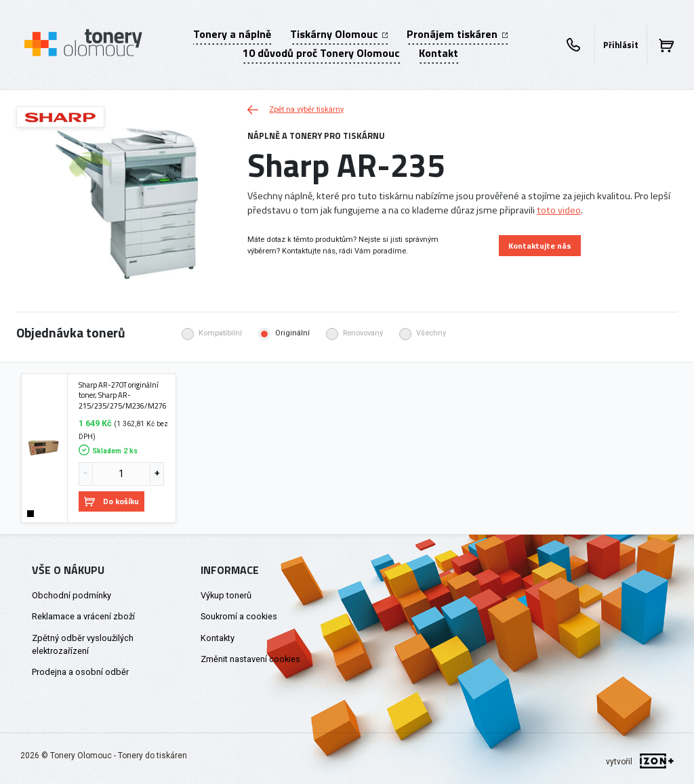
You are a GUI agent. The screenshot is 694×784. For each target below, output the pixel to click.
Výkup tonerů (226, 595)
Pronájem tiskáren (457, 34)
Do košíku (111, 501)
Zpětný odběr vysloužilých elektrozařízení (83, 644)
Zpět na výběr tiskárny (295, 109)
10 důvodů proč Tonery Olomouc (321, 53)
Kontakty (218, 638)
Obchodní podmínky (72, 595)
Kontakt (438, 53)
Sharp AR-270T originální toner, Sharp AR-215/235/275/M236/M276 (123, 395)
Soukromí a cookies (239, 616)
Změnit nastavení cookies (250, 659)
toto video (559, 210)
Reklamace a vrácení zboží (83, 616)
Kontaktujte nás (540, 246)
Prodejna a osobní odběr (80, 672)
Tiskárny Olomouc (339, 34)
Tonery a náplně (232, 34)
